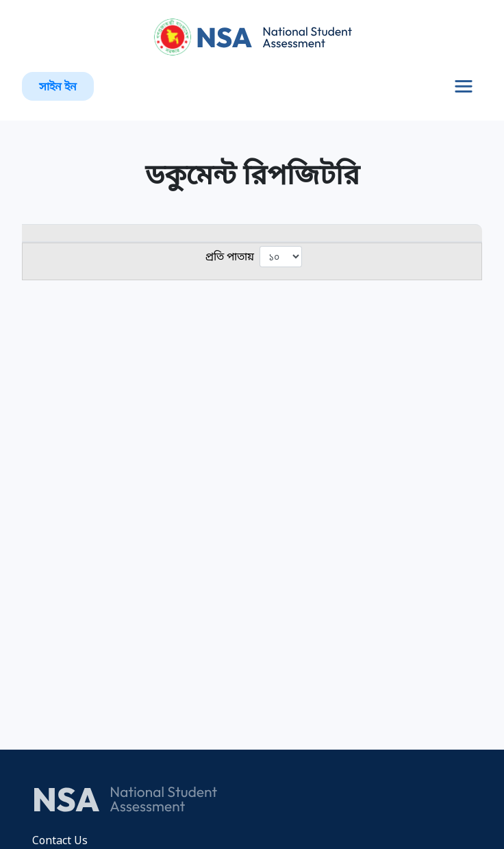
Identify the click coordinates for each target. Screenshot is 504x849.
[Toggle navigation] (464, 86)
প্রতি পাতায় (254, 257)
